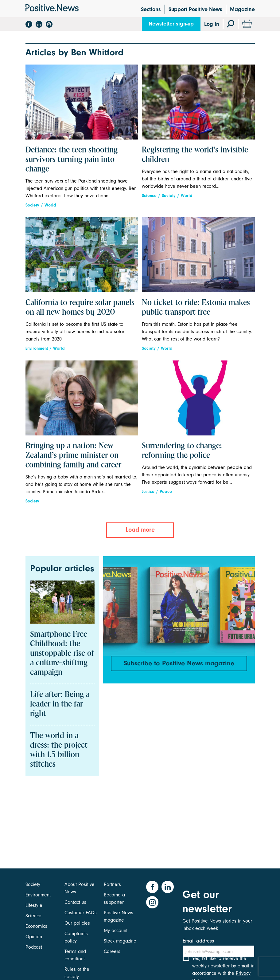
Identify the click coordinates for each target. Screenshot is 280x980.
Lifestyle (34, 905)
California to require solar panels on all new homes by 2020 (80, 308)
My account (116, 931)
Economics (36, 926)
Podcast (34, 947)
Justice (148, 492)
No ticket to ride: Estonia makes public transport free (196, 308)
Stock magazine (120, 941)
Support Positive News (195, 9)
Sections (151, 9)
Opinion (34, 937)
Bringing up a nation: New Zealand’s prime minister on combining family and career (73, 456)
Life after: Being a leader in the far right (60, 704)
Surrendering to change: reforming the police (182, 451)
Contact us (75, 902)
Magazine (242, 9)
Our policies (77, 923)
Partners (112, 884)
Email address (198, 941)
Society (32, 205)
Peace (166, 492)
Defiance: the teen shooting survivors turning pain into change (72, 160)
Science (149, 196)
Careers (112, 951)
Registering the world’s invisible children (195, 155)
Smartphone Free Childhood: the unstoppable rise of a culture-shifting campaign (62, 654)
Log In (212, 24)
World (50, 205)
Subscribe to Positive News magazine (179, 663)
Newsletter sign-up (171, 24)
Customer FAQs (81, 913)
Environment (37, 348)
